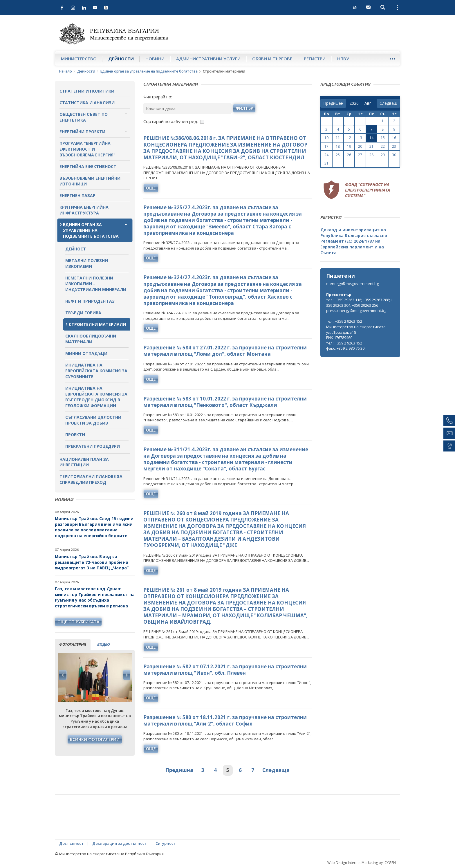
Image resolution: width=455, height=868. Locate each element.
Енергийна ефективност (88, 166)
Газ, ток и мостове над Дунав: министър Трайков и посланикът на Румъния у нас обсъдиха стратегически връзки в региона (95, 597)
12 (349, 138)
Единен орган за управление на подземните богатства (149, 71)
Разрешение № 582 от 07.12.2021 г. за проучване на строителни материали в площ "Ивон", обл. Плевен (225, 670)
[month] (369, 103)
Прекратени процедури (93, 446)
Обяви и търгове (272, 59)
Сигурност (166, 843)
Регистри (315, 59)
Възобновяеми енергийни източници (90, 181)
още (151, 188)
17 (326, 146)
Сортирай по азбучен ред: (171, 121)
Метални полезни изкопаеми (87, 263)
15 (383, 138)
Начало (66, 71)
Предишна (179, 770)
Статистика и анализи (87, 103)
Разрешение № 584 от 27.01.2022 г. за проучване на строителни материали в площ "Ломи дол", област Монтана (225, 351)
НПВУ (343, 59)
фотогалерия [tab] (73, 644)
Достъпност (71, 843)
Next (127, 675)
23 (394, 146)
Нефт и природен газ (90, 301)
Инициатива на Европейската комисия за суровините (96, 371)
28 (371, 155)
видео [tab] (103, 644)
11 (338, 138)
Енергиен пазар (77, 195)
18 (338, 146)
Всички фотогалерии (95, 739)
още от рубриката (78, 622)
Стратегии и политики (87, 91)
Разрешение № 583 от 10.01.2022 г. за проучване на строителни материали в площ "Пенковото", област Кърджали (225, 402)
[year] (354, 103)
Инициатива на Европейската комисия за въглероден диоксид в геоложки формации (96, 397)
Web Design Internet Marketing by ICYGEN (362, 863)
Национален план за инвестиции (84, 462)
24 (326, 155)
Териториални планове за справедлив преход (91, 479)
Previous (63, 675)
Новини (155, 59)
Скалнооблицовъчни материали (91, 339)
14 (371, 138)
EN (355, 7)
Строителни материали (97, 324)
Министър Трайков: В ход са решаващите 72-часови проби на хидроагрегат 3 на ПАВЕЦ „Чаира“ (92, 562)
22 (383, 146)
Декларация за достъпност (120, 843)
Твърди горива (83, 313)
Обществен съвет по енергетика (84, 117)
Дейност (76, 249)
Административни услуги (208, 59)
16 (394, 138)
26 (349, 155)
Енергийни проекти (82, 132)
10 (326, 138)
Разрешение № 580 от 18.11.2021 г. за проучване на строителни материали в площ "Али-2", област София (225, 720)
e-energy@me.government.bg (352, 284)
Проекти (75, 435)
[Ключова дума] (187, 108)
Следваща (276, 770)
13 (360, 138)
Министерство (79, 59)
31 (326, 163)
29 (383, 155)
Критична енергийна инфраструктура (84, 210)
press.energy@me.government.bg (356, 311)
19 (349, 146)
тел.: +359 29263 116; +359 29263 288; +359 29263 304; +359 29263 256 (360, 303)
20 (360, 146)
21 (371, 146)
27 (360, 155)
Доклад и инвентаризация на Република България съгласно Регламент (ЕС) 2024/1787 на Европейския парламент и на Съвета (354, 241)
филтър (244, 108)
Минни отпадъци (86, 353)
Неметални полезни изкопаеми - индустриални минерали (96, 284)
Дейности (121, 59)
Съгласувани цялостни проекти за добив (93, 420)
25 (338, 155)
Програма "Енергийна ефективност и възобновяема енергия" (87, 149)
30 (394, 155)
